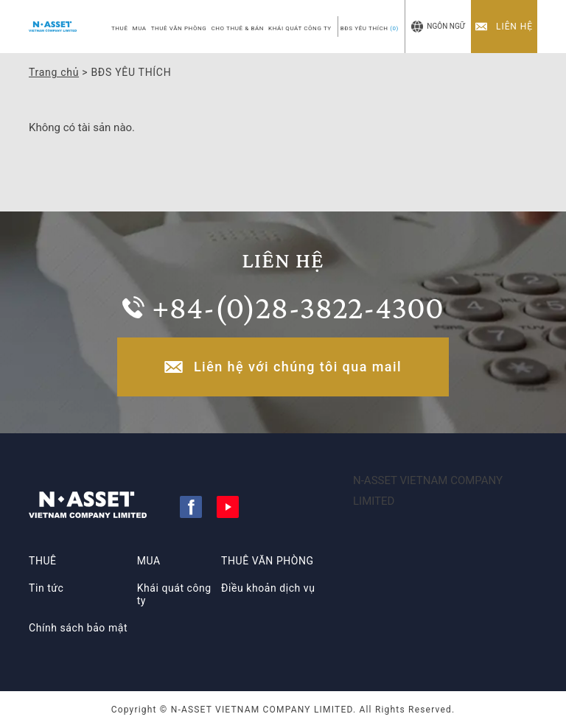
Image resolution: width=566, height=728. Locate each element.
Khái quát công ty (174, 594)
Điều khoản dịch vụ (268, 588)
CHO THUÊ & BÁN (237, 28)
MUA (140, 28)
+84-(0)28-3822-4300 (298, 307)
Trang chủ (54, 72)
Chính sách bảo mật (78, 628)
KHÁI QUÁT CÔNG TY (300, 28)
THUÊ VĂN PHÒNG (179, 28)
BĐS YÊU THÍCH (370, 28)
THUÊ (120, 28)
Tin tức (46, 588)
